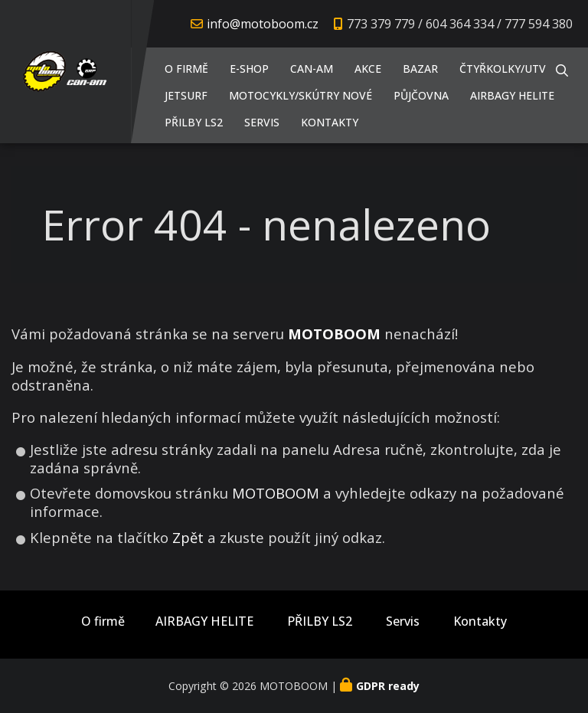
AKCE (368, 69)
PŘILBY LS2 (194, 122)
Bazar (420, 69)
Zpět (188, 537)
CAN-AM (312, 69)
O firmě (186, 69)
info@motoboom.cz (263, 24)
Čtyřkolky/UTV (503, 69)
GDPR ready (388, 686)
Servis (262, 122)
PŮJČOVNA (421, 95)
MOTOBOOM (276, 493)
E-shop (249, 69)
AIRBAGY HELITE (512, 95)
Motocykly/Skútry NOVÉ (301, 95)
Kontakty (330, 122)
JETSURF (186, 95)
